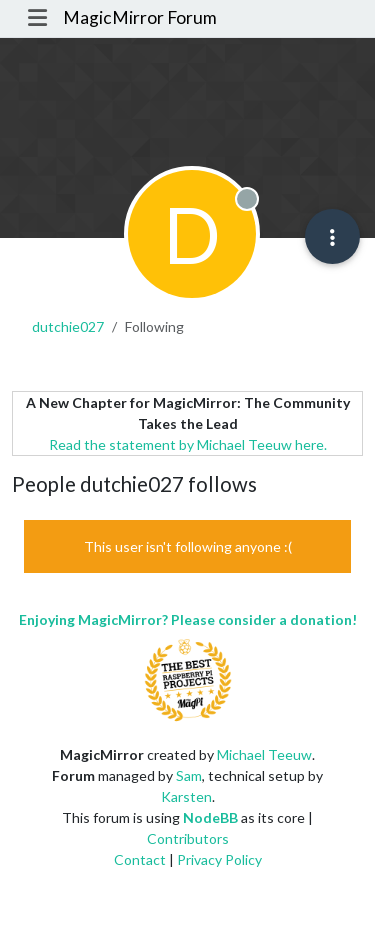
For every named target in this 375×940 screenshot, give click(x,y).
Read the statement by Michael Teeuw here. (188, 444)
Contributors (188, 838)
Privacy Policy (219, 859)
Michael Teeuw (264, 754)
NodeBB (210, 817)
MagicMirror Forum (140, 17)
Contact (140, 859)
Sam (189, 775)
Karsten (186, 796)
